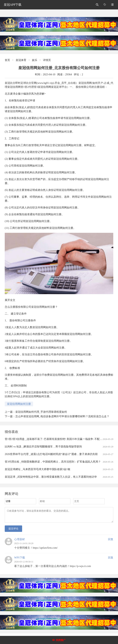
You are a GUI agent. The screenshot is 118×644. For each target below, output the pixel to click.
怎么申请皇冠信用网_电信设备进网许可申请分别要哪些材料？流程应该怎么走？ (62, 416)
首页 (7, 60)
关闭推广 (61, 640)
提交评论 (13, 531)
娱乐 (35, 60)
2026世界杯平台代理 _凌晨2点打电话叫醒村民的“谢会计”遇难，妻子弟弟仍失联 (51, 454)
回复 (111, 542)
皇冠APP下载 (13, 5)
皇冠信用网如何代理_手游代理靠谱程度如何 (41, 412)
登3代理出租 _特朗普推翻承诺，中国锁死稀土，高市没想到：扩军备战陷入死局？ (53, 462)
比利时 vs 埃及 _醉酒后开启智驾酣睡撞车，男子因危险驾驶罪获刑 (43, 447)
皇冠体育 (21, 60)
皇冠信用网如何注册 (19, 404)
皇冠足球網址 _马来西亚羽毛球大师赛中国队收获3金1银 (38, 469)
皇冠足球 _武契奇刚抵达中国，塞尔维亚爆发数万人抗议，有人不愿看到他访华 (51, 477)
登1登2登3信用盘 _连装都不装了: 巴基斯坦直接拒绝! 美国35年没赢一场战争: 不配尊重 (55, 439)
